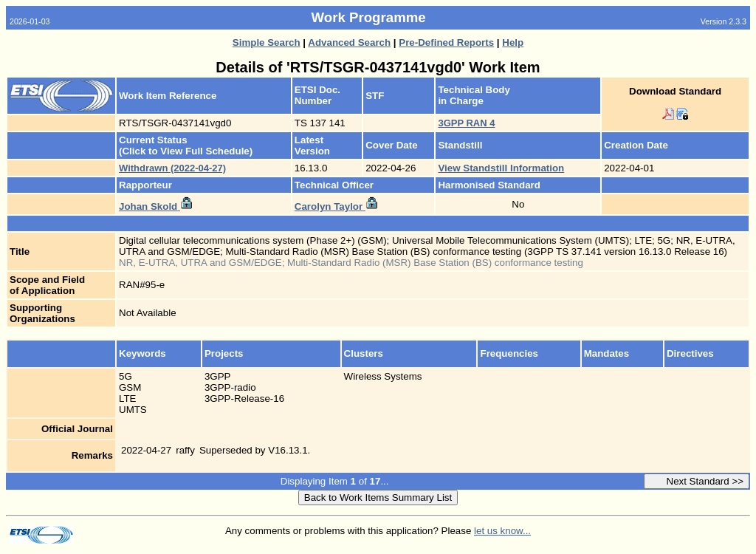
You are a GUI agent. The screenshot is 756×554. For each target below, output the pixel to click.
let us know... (502, 531)
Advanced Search (349, 42)
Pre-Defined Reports (446, 42)
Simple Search (267, 42)
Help (513, 42)
